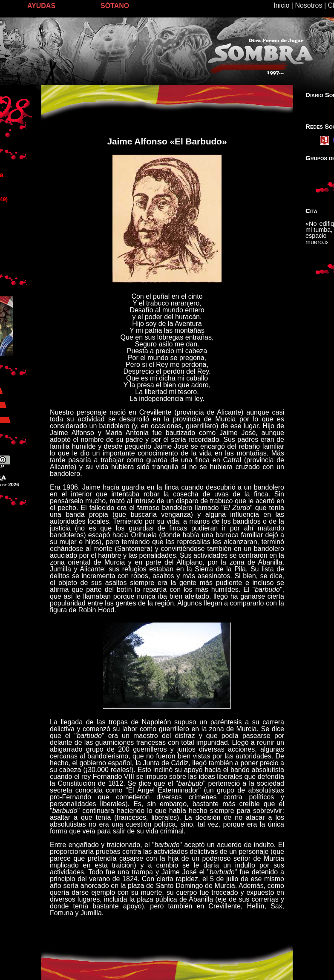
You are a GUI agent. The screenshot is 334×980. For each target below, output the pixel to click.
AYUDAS (41, 6)
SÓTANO (115, 6)
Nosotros (308, 5)
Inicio (281, 5)
